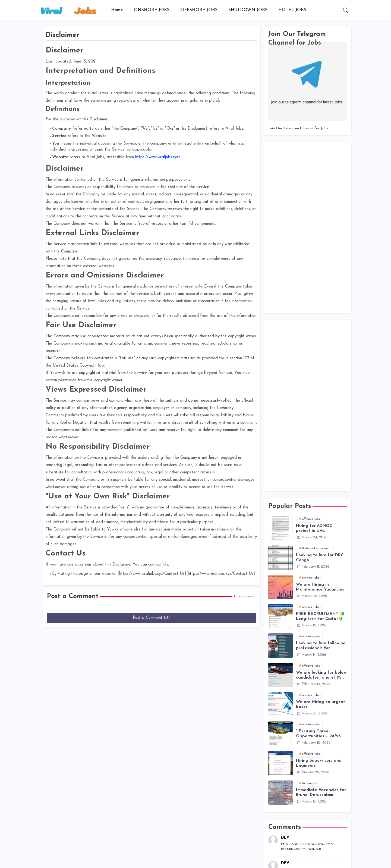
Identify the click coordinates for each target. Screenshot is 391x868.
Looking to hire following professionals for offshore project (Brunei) (321, 646)
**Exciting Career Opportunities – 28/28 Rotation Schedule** (318, 734)
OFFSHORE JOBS (199, 10)
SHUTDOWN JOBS (248, 10)
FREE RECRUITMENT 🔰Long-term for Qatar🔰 (320, 616)
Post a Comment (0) (151, 618)
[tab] (117, 10)
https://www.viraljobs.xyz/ (158, 157)
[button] (346, 10)
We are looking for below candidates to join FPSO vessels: (321, 675)
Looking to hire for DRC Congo (320, 558)
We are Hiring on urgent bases (321, 705)
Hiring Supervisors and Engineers (319, 763)
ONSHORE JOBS (152, 10)
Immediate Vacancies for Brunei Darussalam (321, 793)
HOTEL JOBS (292, 10)
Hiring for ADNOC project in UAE (314, 528)
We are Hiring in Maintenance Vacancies (320, 587)
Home (117, 10)
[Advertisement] (308, 227)
